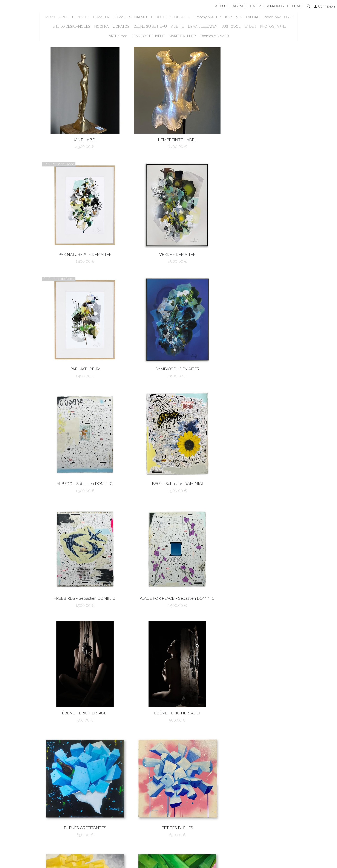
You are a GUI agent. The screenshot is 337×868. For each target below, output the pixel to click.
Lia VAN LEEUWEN (203, 27)
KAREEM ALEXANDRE (242, 17)
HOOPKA (102, 27)
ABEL (64, 17)
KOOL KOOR (180, 17)
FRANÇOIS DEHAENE (148, 36)
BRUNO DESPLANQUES (71, 27)
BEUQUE (158, 17)
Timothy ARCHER (207, 17)
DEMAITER (101, 17)
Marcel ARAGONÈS (278, 17)
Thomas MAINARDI (215, 36)
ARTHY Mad (118, 36)
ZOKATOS (121, 27)
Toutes (50, 17)
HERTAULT (80, 17)
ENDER (250, 27)
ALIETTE (177, 27)
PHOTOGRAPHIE (273, 27)
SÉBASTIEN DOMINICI (130, 17)
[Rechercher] (308, 6)
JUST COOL (231, 27)
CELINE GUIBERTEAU (150, 27)
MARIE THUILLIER (182, 36)
